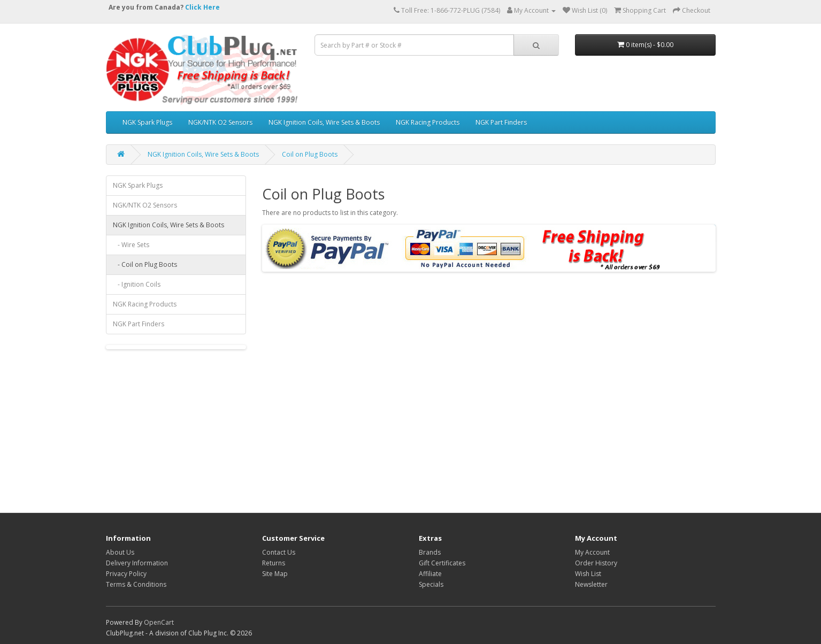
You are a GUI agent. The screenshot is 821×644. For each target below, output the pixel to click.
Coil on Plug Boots (310, 154)
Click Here (202, 7)
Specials (431, 584)
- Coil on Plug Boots (145, 264)
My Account (592, 552)
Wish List (588, 574)
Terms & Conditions (136, 584)
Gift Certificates (442, 563)
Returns (274, 563)
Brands (430, 552)
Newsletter (591, 584)
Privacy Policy (126, 574)
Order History (596, 563)
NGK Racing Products (428, 122)
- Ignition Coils (137, 284)
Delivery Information (137, 563)
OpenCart (159, 622)
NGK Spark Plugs (147, 122)
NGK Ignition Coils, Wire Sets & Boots (324, 122)
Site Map (275, 574)
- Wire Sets (131, 245)
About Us (120, 552)
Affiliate (430, 574)
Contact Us (279, 552)
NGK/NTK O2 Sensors (220, 122)
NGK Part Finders (501, 122)
